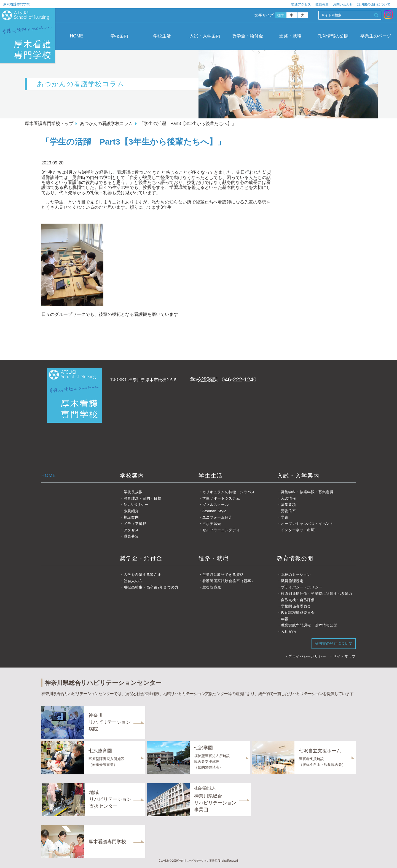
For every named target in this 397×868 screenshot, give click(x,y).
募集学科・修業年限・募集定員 (307, 492)
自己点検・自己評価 (298, 600)
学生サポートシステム (221, 498)
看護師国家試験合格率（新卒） (229, 581)
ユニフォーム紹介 (217, 517)
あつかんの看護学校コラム (106, 124)
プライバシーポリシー (307, 656)
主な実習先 (212, 524)
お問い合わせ (343, 4)
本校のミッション (296, 575)
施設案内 (131, 517)
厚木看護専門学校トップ (49, 124)
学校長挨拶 (133, 492)
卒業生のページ (376, 36)
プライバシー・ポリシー (302, 587)
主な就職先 (212, 587)
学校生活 (162, 36)
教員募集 (322, 4)
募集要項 (289, 505)
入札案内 (289, 632)
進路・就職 (290, 36)
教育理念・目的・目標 (143, 498)
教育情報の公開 (333, 36)
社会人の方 (133, 581)
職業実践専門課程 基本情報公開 (309, 625)
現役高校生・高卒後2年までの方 (151, 587)
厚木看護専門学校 (17, 4)
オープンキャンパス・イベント (307, 524)
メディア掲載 (135, 524)
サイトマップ (344, 656)
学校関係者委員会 (296, 606)
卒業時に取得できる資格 (223, 575)
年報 (285, 619)
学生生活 (211, 476)
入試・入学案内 (205, 36)
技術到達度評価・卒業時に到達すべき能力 (317, 594)
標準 (281, 15)
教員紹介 (131, 511)
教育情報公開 (295, 558)
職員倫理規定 (292, 581)
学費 (285, 517)
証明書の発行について (374, 4)
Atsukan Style (214, 511)
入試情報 (289, 498)
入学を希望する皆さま (143, 575)
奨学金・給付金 (248, 36)
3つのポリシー (136, 505)
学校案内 (119, 36)
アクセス (131, 530)
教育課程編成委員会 (298, 613)
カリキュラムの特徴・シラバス (229, 492)
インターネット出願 (298, 530)
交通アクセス (301, 4)
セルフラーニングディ (221, 530)
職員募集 (131, 536)
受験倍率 (289, 511)
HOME (77, 36)
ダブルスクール (216, 505)
